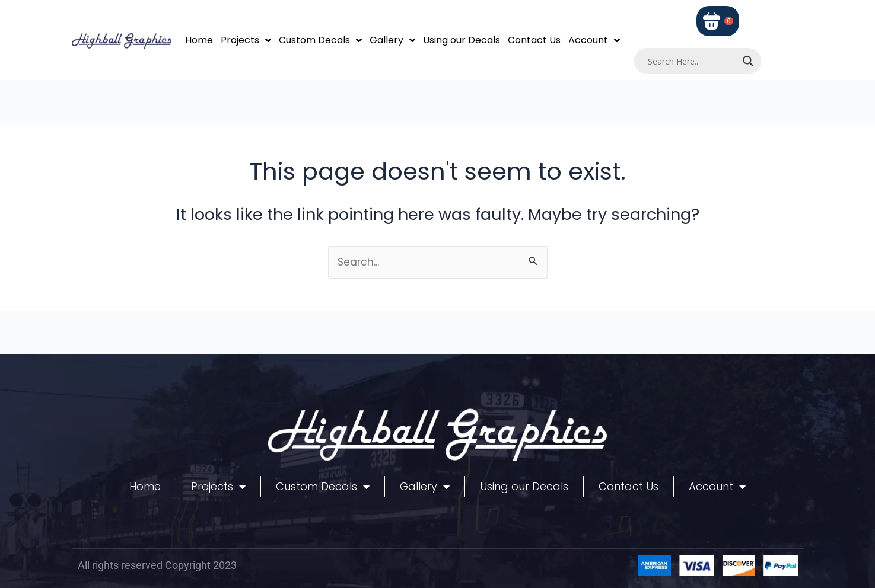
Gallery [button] (392, 40)
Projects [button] (246, 40)
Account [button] (594, 40)
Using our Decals (462, 40)
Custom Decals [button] (320, 40)
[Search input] (692, 61)
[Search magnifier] (748, 61)
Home (199, 40)
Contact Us (534, 40)
